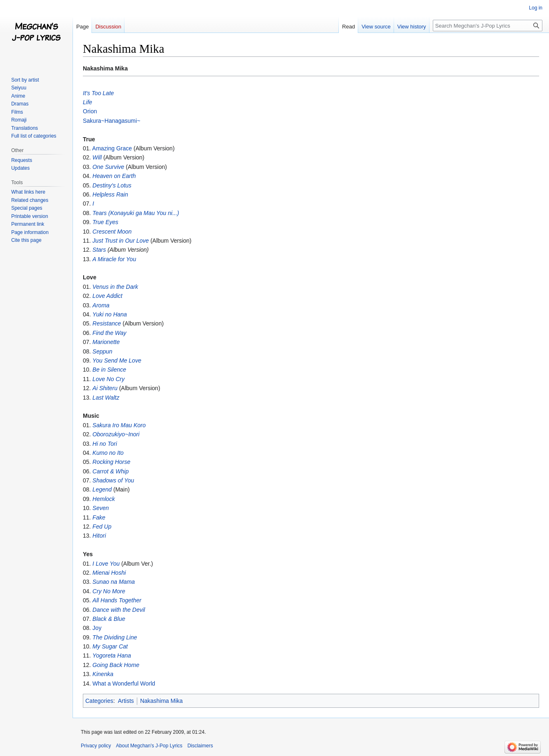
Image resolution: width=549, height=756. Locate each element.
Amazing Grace (112, 148)
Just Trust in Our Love (121, 241)
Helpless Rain (110, 194)
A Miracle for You (114, 259)
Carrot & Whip (110, 471)
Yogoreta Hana (111, 655)
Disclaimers (200, 746)
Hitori (99, 536)
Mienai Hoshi (109, 573)
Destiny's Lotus (112, 185)
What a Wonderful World (124, 683)
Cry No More (109, 591)
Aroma (101, 305)
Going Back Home (116, 665)
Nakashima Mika (161, 701)
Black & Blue (109, 619)
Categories (99, 701)
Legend (102, 489)
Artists (126, 701)
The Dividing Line (115, 637)
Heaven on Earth (114, 176)
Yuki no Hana (110, 314)
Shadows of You (113, 480)
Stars (99, 250)
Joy (97, 628)
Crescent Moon (112, 232)
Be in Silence (109, 370)
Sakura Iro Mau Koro (119, 425)
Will (97, 157)
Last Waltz (106, 398)
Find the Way (109, 333)
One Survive (108, 167)
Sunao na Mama (114, 582)
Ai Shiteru (105, 388)
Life (88, 102)
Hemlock (103, 499)
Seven (101, 508)
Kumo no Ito (108, 453)
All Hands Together (117, 600)
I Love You (106, 564)
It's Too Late (98, 93)
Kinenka (103, 674)
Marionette (106, 342)
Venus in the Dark (115, 287)
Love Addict (107, 296)
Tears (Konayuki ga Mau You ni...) (136, 213)
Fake (99, 517)
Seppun (102, 351)
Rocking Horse (111, 462)
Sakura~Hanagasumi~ (111, 121)
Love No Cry (108, 379)
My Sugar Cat (110, 646)
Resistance (107, 323)
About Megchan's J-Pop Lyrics (149, 746)
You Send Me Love (117, 360)
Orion (90, 111)
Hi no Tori (104, 444)
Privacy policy (96, 746)
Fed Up (102, 527)
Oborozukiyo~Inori (116, 434)
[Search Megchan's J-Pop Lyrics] (488, 26)
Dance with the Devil (119, 610)
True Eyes (105, 222)
